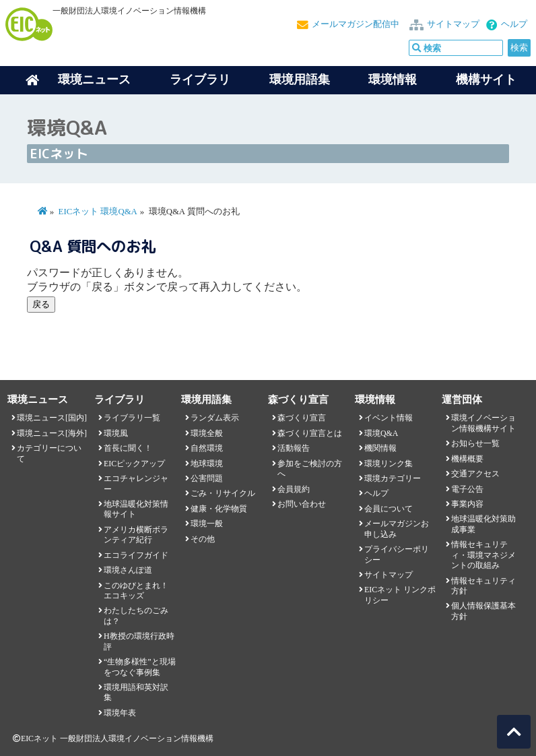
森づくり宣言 (302, 418)
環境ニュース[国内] (52, 418)
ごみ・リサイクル (223, 493)
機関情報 (380, 448)
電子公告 (467, 489)
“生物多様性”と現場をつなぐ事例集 (140, 667)
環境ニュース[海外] (52, 433)
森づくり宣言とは (310, 433)
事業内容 (467, 504)
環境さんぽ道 (128, 570)
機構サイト (486, 80)
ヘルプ (514, 24)
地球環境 (207, 464)
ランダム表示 (215, 418)
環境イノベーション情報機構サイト (483, 423)
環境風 (116, 433)
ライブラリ (200, 80)
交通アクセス (475, 474)
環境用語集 (300, 80)
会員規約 (294, 489)
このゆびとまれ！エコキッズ (136, 591)
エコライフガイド (136, 555)
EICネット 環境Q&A (98, 212)
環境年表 (120, 713)
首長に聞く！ (128, 448)
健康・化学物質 (219, 509)
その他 (203, 539)
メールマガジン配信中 (356, 24)
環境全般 (207, 433)
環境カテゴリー (393, 478)
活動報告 (294, 448)
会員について (389, 509)
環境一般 (207, 524)
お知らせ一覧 (475, 443)
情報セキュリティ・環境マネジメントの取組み (483, 555)
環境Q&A (381, 433)
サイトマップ (453, 24)
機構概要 (467, 459)
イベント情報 (389, 418)
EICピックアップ (134, 464)
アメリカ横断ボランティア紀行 (136, 535)
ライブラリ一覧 (132, 418)
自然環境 (207, 448)
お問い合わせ (302, 504)
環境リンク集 (389, 464)
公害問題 (207, 478)
